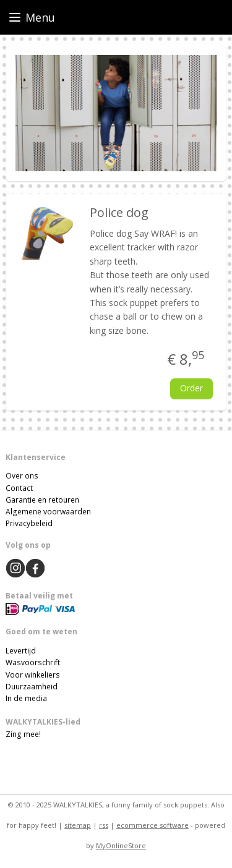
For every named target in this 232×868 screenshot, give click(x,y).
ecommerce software (153, 825)
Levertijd (21, 651)
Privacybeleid (29, 523)
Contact (19, 488)
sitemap (78, 825)
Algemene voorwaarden (48, 512)
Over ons (22, 476)
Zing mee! (23, 734)
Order (191, 388)
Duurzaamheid (32, 687)
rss (104, 825)
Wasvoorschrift (33, 662)
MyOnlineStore (121, 845)
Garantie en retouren (42, 500)
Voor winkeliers (33, 675)
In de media (26, 698)
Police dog (119, 212)
